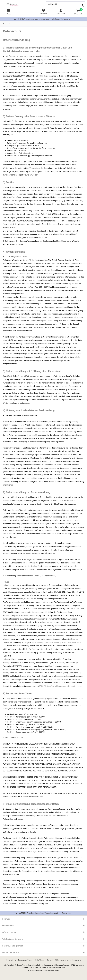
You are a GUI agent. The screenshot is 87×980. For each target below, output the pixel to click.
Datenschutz (11, 960)
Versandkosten (28, 965)
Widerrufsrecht (60, 960)
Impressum (77, 960)
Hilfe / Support (40, 960)
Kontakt (50, 960)
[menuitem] (9, 12)
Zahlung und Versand (26, 960)
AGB (69, 960)
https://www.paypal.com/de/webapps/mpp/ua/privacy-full (56, 642)
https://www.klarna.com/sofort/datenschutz (64, 686)
